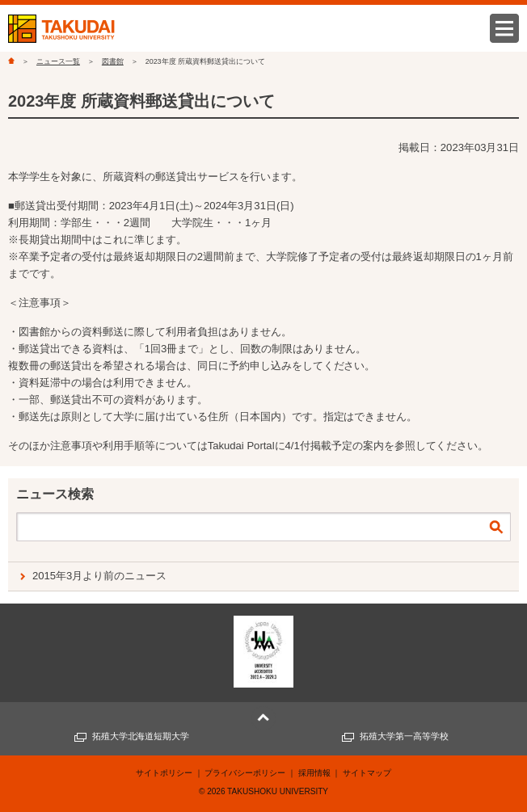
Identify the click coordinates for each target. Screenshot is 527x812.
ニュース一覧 (58, 61)
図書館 (113, 61)
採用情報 (314, 773)
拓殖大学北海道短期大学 (141, 736)
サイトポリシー (164, 773)
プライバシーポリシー (245, 773)
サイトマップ (367, 773)
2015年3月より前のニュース (99, 576)
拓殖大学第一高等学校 (404, 736)
